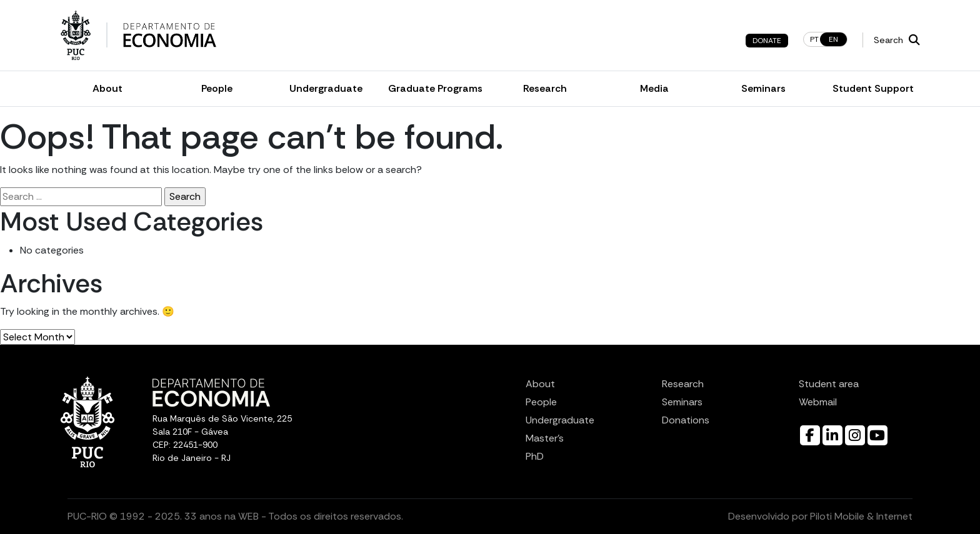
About (107, 88)
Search (897, 40)
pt (814, 39)
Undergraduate (326, 88)
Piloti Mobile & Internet (861, 516)
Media (654, 88)
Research (545, 88)
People (217, 88)
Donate (767, 41)
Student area (829, 384)
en (833, 39)
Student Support (873, 88)
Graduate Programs (435, 88)
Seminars (763, 88)
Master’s (545, 438)
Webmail (818, 402)
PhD (535, 456)
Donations (686, 420)
